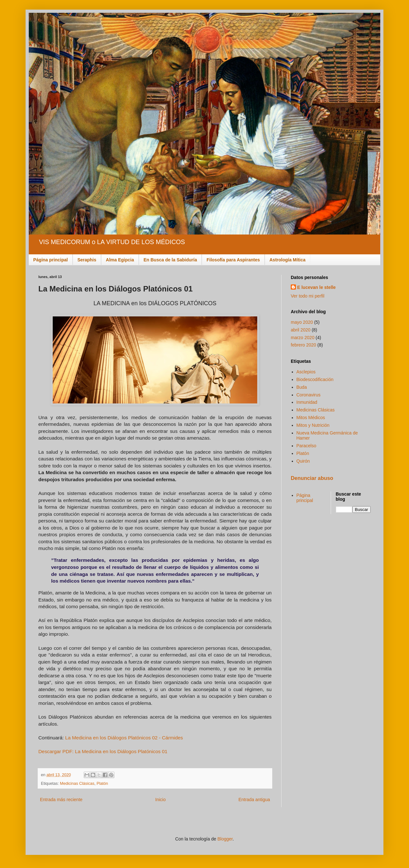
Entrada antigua (254, 800)
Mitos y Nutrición (313, 425)
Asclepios (306, 372)
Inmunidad (307, 402)
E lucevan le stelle (316, 287)
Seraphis (87, 260)
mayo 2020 (302, 322)
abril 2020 (301, 330)
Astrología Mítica (287, 260)
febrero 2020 (303, 345)
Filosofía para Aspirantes (233, 260)
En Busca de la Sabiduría (170, 260)
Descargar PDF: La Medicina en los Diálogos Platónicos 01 (103, 751)
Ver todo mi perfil (308, 296)
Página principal (50, 260)
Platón (102, 784)
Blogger (225, 839)
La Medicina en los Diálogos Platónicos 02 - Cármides (124, 738)
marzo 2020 (303, 338)
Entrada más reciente (61, 800)
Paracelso (306, 446)
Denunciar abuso (312, 478)
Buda (302, 387)
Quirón (303, 461)
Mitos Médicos (311, 418)
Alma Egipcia (120, 260)
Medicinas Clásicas (77, 784)
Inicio (161, 800)
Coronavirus (309, 395)
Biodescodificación (315, 379)
